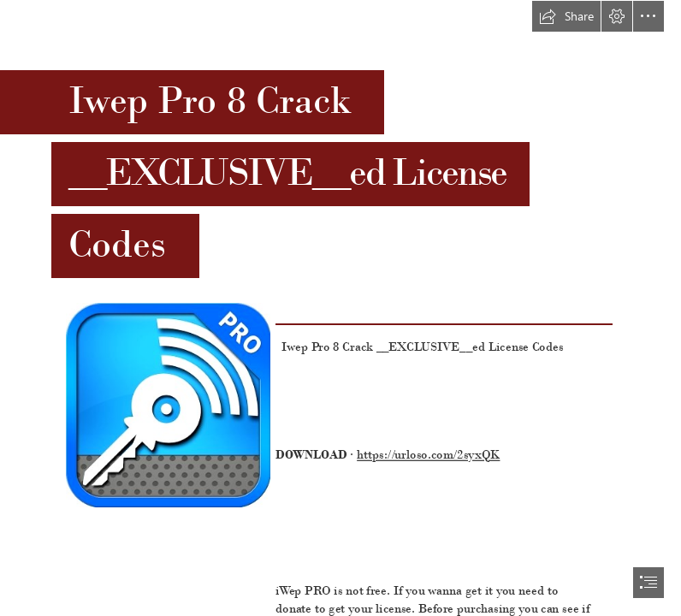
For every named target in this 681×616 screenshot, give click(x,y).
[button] (566, 16)
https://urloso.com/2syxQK (428, 455)
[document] (340, 308)
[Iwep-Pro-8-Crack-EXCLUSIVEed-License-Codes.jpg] (167, 404)
